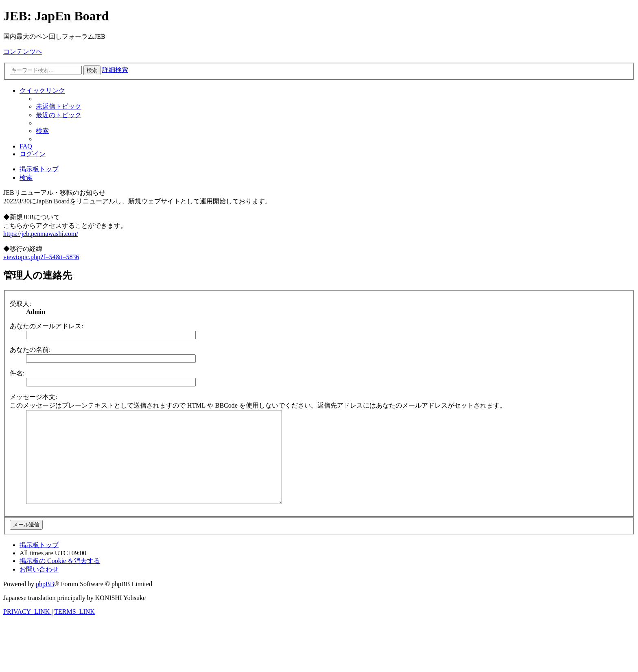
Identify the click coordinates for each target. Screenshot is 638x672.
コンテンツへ (23, 51)
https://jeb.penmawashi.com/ (41, 234)
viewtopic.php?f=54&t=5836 (41, 257)
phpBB (45, 602)
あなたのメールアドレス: (46, 326)
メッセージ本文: (33, 397)
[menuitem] (59, 106)
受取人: (20, 304)
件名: (17, 373)
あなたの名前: (30, 350)
